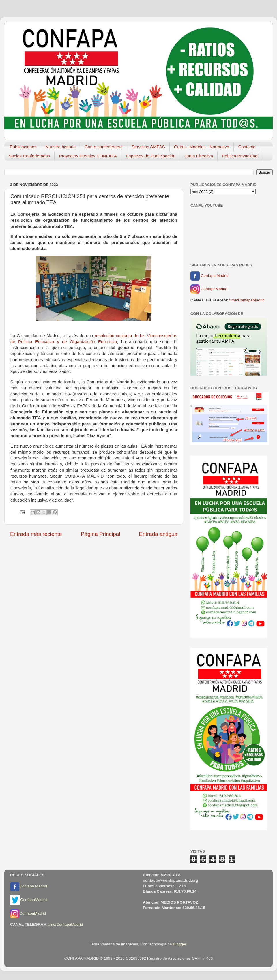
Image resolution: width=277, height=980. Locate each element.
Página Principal (101, 534)
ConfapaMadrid (209, 289)
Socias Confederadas (29, 156)
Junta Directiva (199, 156)
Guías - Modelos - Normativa (202, 147)
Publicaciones (23, 147)
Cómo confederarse (104, 147)
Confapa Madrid (209, 276)
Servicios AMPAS (148, 147)
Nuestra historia (60, 147)
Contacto (247, 147)
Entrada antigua (158, 534)
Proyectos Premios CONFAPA (88, 156)
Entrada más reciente (36, 534)
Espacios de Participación (151, 156)
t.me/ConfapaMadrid (247, 300)
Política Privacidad (240, 156)
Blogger (179, 944)
